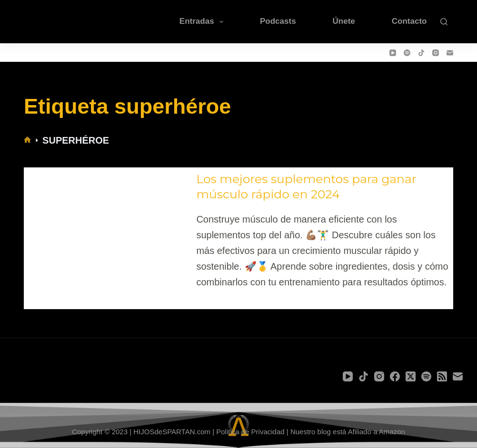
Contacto (409, 21)
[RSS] (442, 376)
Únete (344, 21)
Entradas (203, 22)
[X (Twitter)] (411, 376)
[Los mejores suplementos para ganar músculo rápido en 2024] (108, 231)
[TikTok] (421, 53)
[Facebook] (395, 376)
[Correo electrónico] (450, 53)
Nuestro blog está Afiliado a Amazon (348, 432)
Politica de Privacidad (250, 432)
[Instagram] (436, 53)
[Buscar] (444, 22)
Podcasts (278, 21)
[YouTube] (393, 53)
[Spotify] (407, 53)
